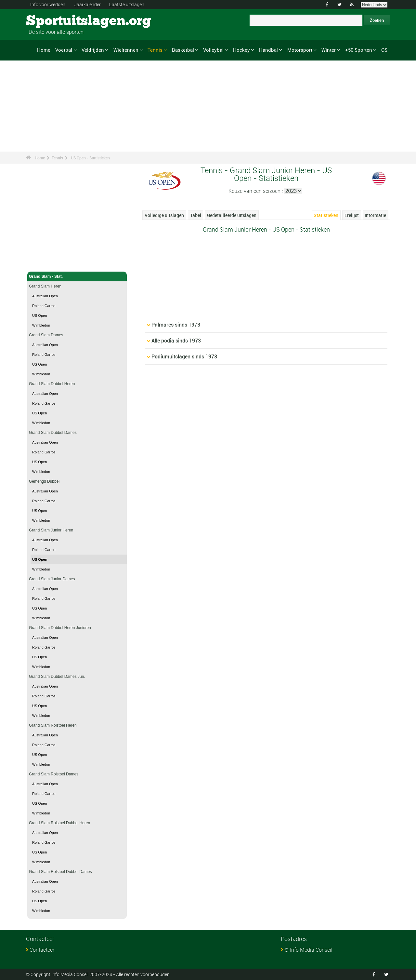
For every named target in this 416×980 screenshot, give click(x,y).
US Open (39, 315)
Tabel (196, 215)
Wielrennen (126, 50)
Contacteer (42, 950)
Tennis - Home (42, 263)
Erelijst (352, 215)
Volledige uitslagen (164, 215)
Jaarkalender (87, 4)
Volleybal (213, 50)
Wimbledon (41, 325)
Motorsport (300, 50)
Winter (329, 50)
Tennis (155, 50)
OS (384, 50)
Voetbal (64, 50)
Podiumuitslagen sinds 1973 (184, 356)
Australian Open (45, 296)
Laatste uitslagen (127, 4)
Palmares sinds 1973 (176, 325)
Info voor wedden (48, 4)
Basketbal (183, 50)
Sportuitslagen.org (51, 21)
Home (44, 50)
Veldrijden (93, 50)
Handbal (268, 50)
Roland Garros (44, 306)
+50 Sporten (359, 50)
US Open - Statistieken (90, 158)
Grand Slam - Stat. (77, 276)
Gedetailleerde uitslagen (232, 215)
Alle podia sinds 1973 (176, 341)
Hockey (241, 50)
